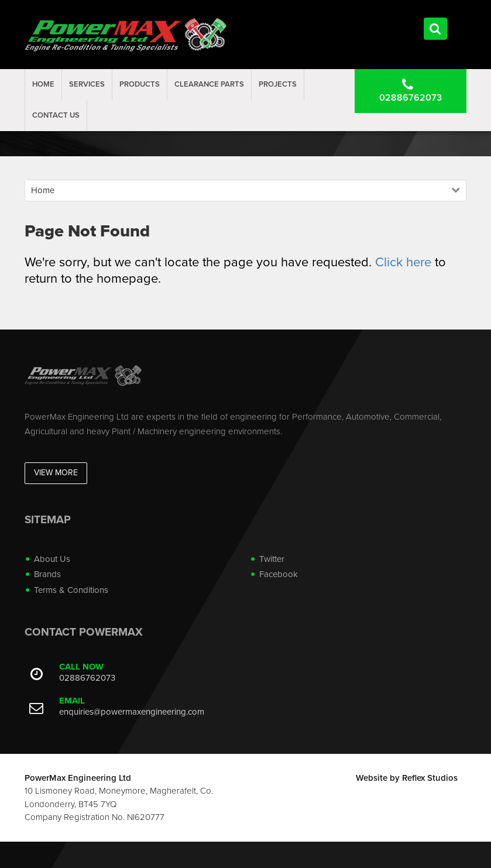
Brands (47, 574)
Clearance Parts (209, 84)
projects (278, 84)
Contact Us (56, 115)
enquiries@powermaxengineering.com (132, 712)
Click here (403, 262)
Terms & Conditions (71, 590)
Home (43, 84)
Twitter (272, 559)
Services (87, 84)
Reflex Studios (430, 778)
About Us (52, 559)
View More (56, 473)
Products (140, 84)
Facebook (279, 574)
